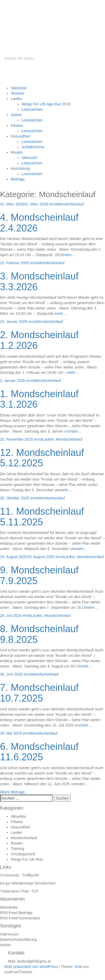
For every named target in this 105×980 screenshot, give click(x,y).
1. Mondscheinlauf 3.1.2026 (39, 399)
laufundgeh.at (55, 41)
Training (17, 849)
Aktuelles (18, 816)
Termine (17, 93)
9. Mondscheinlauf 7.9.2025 (39, 575)
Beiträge (18, 179)
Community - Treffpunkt (19, 875)
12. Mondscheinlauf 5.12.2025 (42, 458)
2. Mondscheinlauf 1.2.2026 (39, 340)
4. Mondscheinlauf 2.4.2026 (39, 223)
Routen (17, 152)
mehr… (69, 255)
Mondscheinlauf (71, 204)
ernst (53, 204)
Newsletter (9, 907)
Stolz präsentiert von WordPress (31, 967)
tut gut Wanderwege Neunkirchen (28, 883)
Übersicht (29, 158)
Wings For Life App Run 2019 (46, 104)
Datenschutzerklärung (18, 940)
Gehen (16, 115)
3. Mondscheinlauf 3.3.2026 (39, 281)
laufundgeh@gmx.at (34, 961)
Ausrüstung (20, 168)
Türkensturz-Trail (14, 891)
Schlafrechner (33, 147)
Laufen (17, 99)
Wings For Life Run (27, 859)
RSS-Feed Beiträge (16, 913)
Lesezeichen (32, 109)
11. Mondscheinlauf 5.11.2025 (42, 517)
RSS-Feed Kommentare (20, 918)
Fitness (17, 126)
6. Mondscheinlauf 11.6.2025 (39, 752)
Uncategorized (23, 854)
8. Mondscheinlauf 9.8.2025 (39, 634)
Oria (78, 967)
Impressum (9, 934)
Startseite (19, 88)
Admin (5, 945)
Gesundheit (20, 136)
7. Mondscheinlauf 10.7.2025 (39, 693)
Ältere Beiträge (12, 792)
